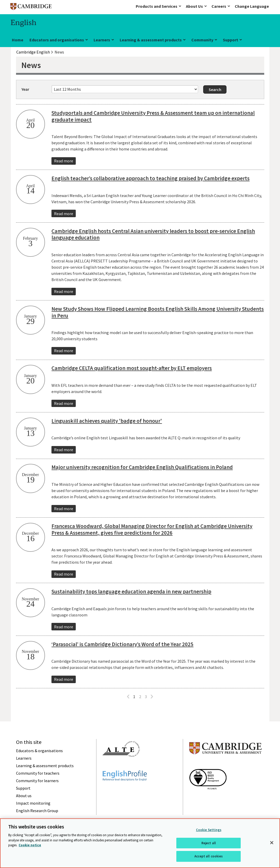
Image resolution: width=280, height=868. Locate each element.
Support (230, 40)
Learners (102, 40)
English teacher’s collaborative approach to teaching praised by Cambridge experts (150, 178)
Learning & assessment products (151, 40)
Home (18, 40)
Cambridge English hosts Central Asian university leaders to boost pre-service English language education (153, 234)
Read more (64, 161)
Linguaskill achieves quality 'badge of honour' (107, 421)
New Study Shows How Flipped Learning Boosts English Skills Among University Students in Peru (158, 312)
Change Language (252, 6)
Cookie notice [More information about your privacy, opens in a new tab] (30, 845)
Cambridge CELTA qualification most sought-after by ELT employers (132, 368)
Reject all (209, 843)
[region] (140, 843)
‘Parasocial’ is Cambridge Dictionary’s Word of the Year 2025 (122, 644)
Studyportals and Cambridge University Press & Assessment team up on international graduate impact (153, 116)
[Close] (272, 843)
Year (25, 89)
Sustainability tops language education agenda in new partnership (131, 591)
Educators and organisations (57, 40)
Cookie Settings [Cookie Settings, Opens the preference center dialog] (209, 830)
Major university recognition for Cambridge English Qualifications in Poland (142, 467)
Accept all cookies (209, 856)
